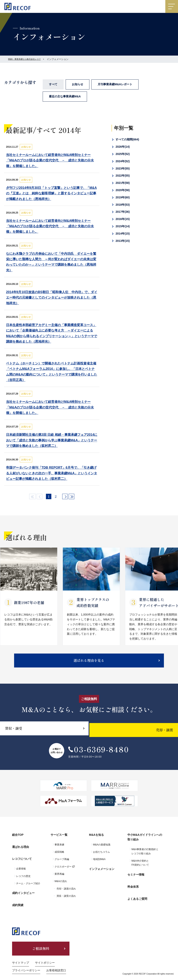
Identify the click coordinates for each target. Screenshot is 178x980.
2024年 (123, 161)
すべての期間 (127, 139)
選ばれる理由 (21, 849)
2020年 (123, 190)
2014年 (123, 234)
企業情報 (21, 866)
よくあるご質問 (137, 894)
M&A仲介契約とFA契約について (140, 867)
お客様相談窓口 (56, 962)
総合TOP (18, 840)
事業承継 (59, 848)
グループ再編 (62, 863)
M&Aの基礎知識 (102, 848)
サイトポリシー (45, 955)
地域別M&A (99, 863)
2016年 (123, 219)
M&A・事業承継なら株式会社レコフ (28, 59)
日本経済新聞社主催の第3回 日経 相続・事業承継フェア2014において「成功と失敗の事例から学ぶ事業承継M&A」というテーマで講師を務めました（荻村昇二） (52, 440)
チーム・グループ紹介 (28, 881)
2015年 (123, 226)
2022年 (123, 176)
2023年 (123, 168)
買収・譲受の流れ (66, 900)
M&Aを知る (96, 840)
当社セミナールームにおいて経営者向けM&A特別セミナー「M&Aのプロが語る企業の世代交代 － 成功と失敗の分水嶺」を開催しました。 (50, 160)
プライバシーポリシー (26, 962)
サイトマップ (21, 955)
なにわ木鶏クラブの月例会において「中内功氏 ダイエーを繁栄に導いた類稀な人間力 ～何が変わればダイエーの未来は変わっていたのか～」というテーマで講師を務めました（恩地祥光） (51, 262)
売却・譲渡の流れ (66, 892)
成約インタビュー (23, 889)
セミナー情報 (136, 877)
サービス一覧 (59, 840)
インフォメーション (102, 871)
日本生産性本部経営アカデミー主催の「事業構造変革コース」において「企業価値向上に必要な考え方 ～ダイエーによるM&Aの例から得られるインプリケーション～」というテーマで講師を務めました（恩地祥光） (52, 333)
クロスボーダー (63, 870)
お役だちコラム (101, 856)
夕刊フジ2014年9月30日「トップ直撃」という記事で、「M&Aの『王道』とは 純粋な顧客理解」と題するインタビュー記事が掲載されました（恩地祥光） (51, 193)
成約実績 (18, 898)
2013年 (123, 241)
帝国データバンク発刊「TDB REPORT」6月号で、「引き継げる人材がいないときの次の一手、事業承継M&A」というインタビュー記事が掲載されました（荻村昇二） (52, 473)
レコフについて (22, 858)
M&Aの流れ (61, 885)
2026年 (123, 147)
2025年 (123, 154)
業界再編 (59, 878)
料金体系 (133, 885)
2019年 (123, 197)
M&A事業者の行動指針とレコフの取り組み (145, 855)
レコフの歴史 (23, 873)
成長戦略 (59, 856)
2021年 (123, 183)
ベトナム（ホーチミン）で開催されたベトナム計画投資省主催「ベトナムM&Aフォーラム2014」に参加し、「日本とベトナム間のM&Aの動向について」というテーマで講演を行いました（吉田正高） (52, 372)
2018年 (123, 205)
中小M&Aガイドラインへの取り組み (145, 842)
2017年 (123, 212)
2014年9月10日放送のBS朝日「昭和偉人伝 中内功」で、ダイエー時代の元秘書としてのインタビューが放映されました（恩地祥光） (52, 297)
